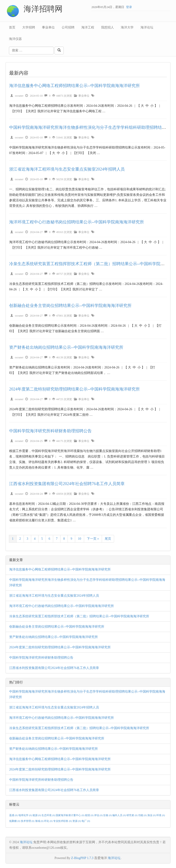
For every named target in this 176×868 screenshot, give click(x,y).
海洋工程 (88, 27)
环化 (49, 821)
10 (80, 539)
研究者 (132, 815)
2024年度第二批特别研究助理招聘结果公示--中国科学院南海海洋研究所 (74, 389)
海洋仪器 (15, 39)
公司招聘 (68, 27)
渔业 (152, 815)
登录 (129, 7)
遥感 (14, 815)
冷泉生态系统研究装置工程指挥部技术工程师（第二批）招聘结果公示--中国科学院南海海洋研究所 (79, 616)
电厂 (86, 821)
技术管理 (28, 821)
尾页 (108, 539)
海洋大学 (127, 27)
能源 (37, 815)
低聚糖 (15, 821)
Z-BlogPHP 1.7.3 (82, 858)
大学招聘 (29, 27)
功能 (143, 815)
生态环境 (49, 815)
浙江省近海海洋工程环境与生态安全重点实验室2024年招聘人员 (67, 169)
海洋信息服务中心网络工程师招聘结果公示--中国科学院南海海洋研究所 (74, 86)
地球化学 (25, 815)
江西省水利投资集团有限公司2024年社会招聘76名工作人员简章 (67, 484)
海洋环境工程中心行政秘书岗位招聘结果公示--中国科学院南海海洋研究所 (77, 222)
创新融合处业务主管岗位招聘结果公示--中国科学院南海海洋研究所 (70, 306)
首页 (12, 27)
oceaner (19, 96)
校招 (90, 815)
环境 (161, 815)
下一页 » (93, 539)
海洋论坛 (147, 27)
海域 (40, 821)
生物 (108, 815)
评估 (99, 815)
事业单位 (48, 27)
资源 (77, 821)
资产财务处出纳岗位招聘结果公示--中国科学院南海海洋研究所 (66, 347)
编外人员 (119, 815)
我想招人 (107, 27)
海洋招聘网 (43, 9)
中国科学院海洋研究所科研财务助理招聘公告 (51, 431)
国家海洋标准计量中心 (70, 815)
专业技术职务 (63, 821)
